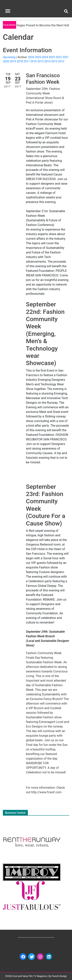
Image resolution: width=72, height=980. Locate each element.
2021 (65, 57)
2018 (20, 61)
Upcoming (9, 57)
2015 (41, 61)
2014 (47, 61)
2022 (59, 57)
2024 (45, 57)
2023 (52, 57)
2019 (13, 61)
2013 (54, 61)
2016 (34, 61)
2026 (31, 57)
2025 (38, 57)
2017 (27, 61)
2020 (6, 61)
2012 (61, 61)
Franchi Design (59, 976)
